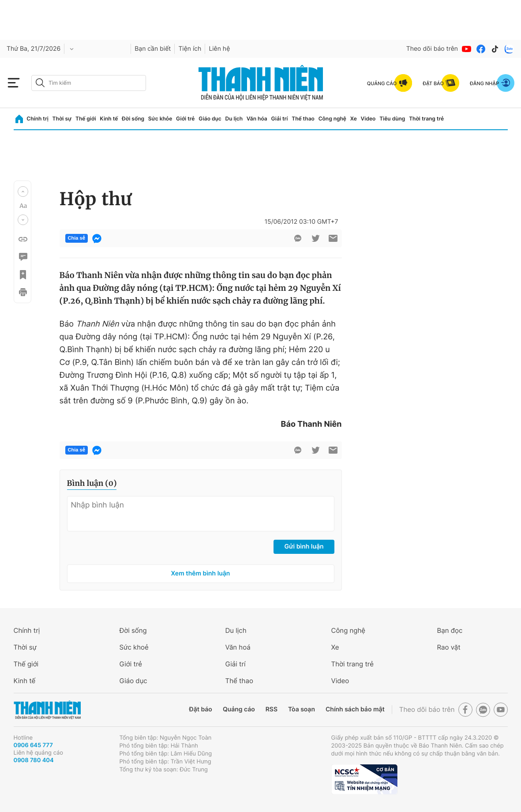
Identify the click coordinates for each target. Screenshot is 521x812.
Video (368, 118)
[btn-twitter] (315, 238)
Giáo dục (210, 118)
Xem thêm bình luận (201, 573)
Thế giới (86, 118)
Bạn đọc (450, 630)
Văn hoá (238, 647)
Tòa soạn (302, 709)
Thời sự (62, 118)
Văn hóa (257, 118)
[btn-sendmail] (333, 238)
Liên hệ (219, 49)
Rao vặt (449, 647)
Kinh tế (109, 118)
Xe (354, 118)
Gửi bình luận (304, 547)
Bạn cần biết (153, 49)
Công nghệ (332, 118)
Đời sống (133, 118)
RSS (272, 709)
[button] (23, 192)
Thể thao (303, 118)
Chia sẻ (77, 238)
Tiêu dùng (392, 118)
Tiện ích (190, 49)
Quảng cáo (239, 709)
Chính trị (37, 118)
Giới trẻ (185, 118)
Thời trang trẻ (426, 118)
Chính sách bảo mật (355, 709)
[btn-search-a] (40, 83)
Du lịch (234, 118)
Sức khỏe (160, 118)
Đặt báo (201, 709)
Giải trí (279, 118)
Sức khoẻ (134, 647)
